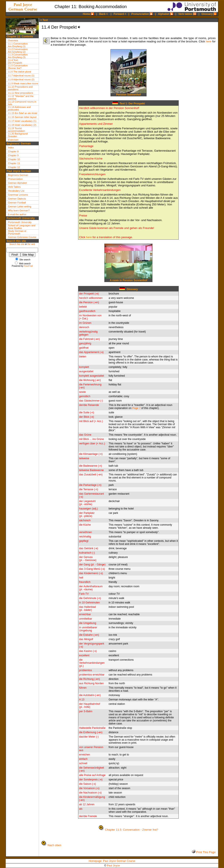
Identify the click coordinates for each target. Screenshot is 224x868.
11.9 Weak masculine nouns (23, 83)
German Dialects (17, 199)
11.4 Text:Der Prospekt (15, 61)
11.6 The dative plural (20, 72)
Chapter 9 (13, 155)
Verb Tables (14, 187)
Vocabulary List (16, 191)
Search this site (17, 244)
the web (31, 244)
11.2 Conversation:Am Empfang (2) (18, 50)
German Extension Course (22, 237)
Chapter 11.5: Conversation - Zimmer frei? (132, 830)
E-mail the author (17, 214)
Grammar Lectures (18, 195)
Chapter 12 (14, 167)
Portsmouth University (20, 222)
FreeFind (28, 266)
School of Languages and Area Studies (22, 227)
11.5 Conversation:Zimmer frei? (18, 67)
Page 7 (136, 408)
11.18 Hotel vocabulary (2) (22, 125)
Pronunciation (15, 179)
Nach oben (54, 845)
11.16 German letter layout (22, 117)
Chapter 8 (13, 151)
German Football (17, 203)
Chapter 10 (14, 159)
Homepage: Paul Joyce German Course (112, 861)
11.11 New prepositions (21, 93)
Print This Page (205, 852)
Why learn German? (19, 210)
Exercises (13, 140)
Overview (13, 40)
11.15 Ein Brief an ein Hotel (23, 113)
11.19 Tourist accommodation (17, 130)
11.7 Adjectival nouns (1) (21, 76)
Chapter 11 (14, 163)
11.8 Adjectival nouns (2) (21, 80)
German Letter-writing (20, 206)
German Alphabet (17, 183)
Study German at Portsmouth (17, 232)
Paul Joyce (113, 866)
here (208, 41)
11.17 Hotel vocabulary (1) (22, 121)
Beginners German (18, 175)
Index (11, 147)
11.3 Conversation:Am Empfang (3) (18, 56)
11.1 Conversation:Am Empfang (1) (18, 45)
